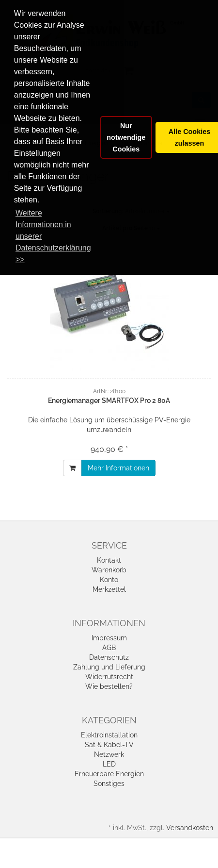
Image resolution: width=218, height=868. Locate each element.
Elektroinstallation (109, 735)
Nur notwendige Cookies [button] (126, 137)
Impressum (109, 638)
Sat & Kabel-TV (109, 745)
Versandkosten (190, 828)
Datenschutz (109, 657)
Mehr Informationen (118, 468)
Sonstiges (109, 784)
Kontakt (109, 560)
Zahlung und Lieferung (109, 667)
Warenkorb (109, 570)
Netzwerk (109, 754)
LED (109, 764)
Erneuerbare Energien (109, 774)
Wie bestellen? (109, 686)
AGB (109, 648)
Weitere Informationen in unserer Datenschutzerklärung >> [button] (53, 236)
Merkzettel (109, 589)
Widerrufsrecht (109, 677)
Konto (109, 580)
